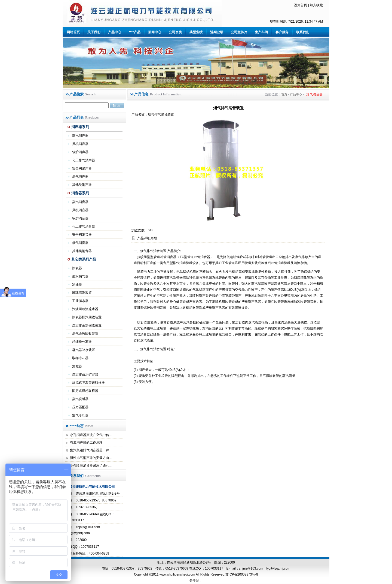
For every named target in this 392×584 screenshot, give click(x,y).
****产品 (135, 32)
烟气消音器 (80, 243)
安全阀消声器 (82, 168)
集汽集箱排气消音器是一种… (91, 450)
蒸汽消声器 (80, 136)
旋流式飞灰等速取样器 (88, 383)
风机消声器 (80, 144)
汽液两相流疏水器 (85, 309)
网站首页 (73, 32)
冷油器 (77, 285)
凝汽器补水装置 (84, 350)
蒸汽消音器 (80, 202)
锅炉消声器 (80, 152)
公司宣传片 (239, 32)
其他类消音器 (82, 251)
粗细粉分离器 (82, 342)
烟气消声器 (80, 177)
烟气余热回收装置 (85, 334)
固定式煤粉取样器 (85, 391)
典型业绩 (196, 32)
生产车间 (261, 32)
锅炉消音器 (80, 218)
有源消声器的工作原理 (86, 443)
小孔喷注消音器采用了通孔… (91, 465)
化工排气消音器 (84, 226)
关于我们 (94, 32)
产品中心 (115, 32)
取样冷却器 (80, 358)
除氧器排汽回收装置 (87, 317)
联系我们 (303, 32)
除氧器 (77, 268)
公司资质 (175, 32)
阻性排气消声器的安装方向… (91, 458)
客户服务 (282, 32)
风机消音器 (80, 210)
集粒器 (77, 366)
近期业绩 (217, 32)
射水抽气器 (80, 276)
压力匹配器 (80, 407)
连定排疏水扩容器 (85, 374)
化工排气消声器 (84, 160)
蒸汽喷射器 (80, 399)
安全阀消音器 (82, 235)
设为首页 (301, 5)
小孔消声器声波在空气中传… (91, 435)
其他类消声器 (82, 185)
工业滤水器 (80, 301)
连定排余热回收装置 (87, 325)
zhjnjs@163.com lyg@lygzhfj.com (265, 568)
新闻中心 (155, 32)
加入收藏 (316, 5)
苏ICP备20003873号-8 (242, 574)
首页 (284, 94)
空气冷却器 (80, 415)
